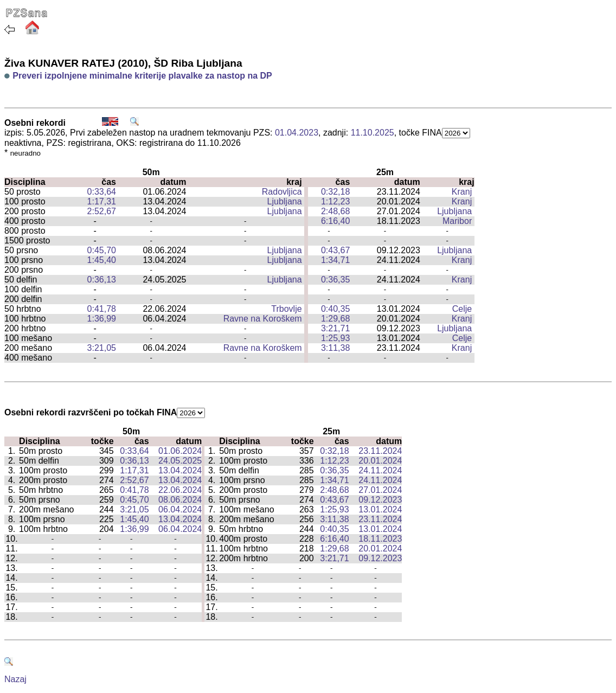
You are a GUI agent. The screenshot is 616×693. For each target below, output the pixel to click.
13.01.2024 (380, 509)
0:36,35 (335, 280)
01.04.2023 (297, 133)
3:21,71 (335, 328)
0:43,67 (335, 250)
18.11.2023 (380, 539)
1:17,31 (102, 201)
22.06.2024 (180, 490)
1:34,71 (335, 260)
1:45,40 (102, 260)
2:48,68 (335, 211)
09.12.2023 (380, 500)
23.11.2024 (380, 451)
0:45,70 (102, 250)
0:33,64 (102, 192)
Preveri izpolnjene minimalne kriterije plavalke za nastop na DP (142, 76)
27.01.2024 (380, 490)
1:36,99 (102, 319)
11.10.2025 (373, 133)
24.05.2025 (180, 461)
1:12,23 (335, 201)
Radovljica (282, 192)
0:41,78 (102, 309)
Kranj (462, 192)
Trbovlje (286, 309)
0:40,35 (335, 309)
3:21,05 (102, 348)
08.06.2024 (180, 500)
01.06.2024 (180, 451)
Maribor (457, 221)
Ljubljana (285, 201)
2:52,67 (102, 211)
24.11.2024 (380, 470)
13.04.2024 (180, 470)
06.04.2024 (180, 509)
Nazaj (15, 679)
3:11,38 (335, 348)
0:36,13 (102, 280)
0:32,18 (335, 192)
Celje (462, 309)
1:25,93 (335, 338)
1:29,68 (335, 319)
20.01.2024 (380, 461)
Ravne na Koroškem (263, 319)
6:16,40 (335, 221)
